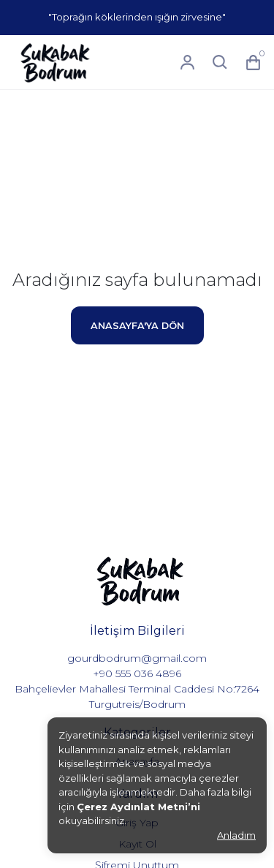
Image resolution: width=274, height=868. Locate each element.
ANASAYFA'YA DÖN (137, 326)
